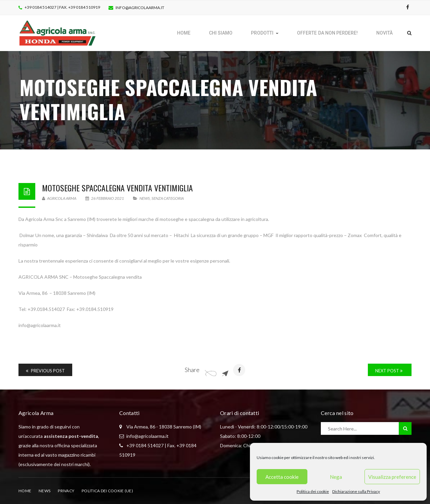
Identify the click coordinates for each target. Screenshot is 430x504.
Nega (336, 477)
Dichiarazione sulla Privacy (356, 491)
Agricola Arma (59, 198)
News (145, 198)
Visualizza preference (392, 477)
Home (25, 491)
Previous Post (45, 371)
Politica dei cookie (313, 491)
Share (192, 370)
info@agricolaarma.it (140, 8)
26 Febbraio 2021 (105, 198)
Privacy (66, 491)
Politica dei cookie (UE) (107, 491)
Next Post (389, 371)
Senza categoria (168, 198)
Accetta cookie (282, 477)
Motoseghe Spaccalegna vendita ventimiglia (117, 188)
